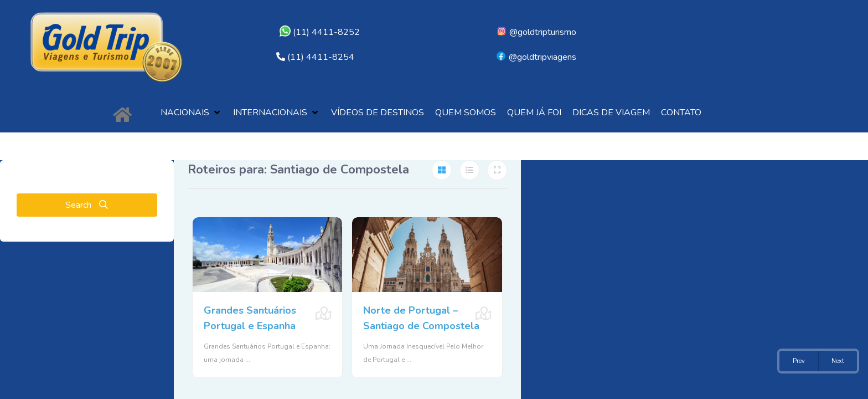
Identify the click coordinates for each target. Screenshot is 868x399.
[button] (191, 113)
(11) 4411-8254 (321, 57)
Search (87, 205)
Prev (799, 361)
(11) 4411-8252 (320, 32)
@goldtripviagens (536, 57)
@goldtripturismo (536, 32)
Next (838, 361)
